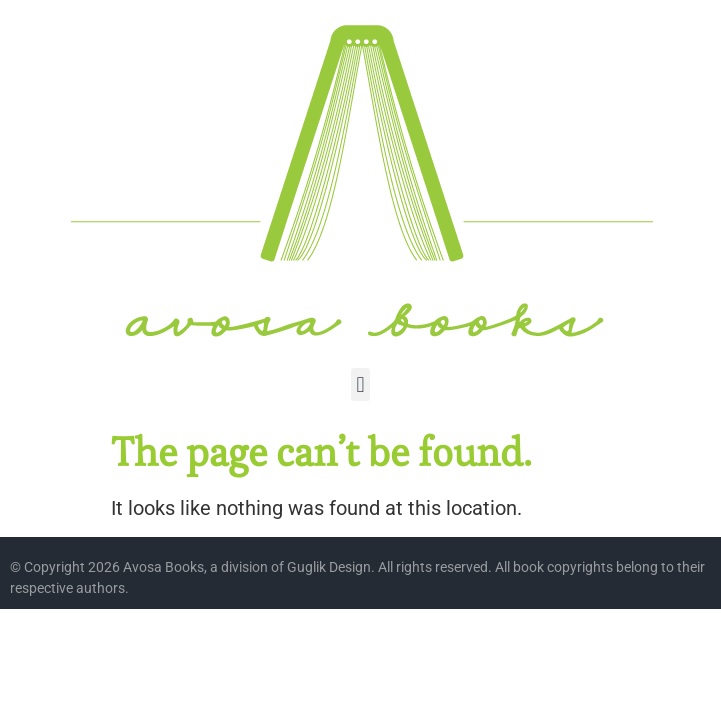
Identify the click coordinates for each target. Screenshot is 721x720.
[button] (360, 384)
